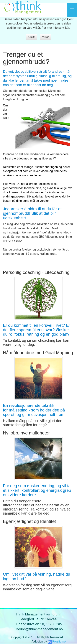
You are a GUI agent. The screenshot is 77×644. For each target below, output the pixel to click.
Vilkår (45, 37)
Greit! (32, 37)
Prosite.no (59, 641)
